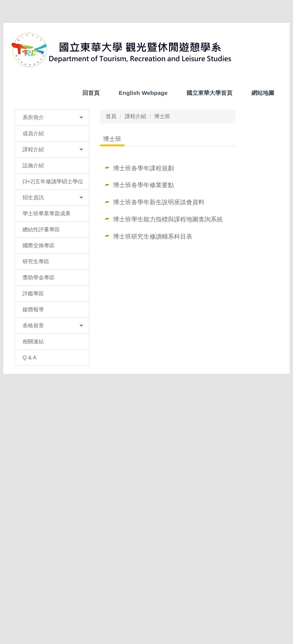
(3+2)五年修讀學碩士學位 (50, 320)
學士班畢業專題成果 (47, 356)
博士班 (159, 251)
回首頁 (91, 106)
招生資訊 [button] (51, 340)
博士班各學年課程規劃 (140, 303)
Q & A (30, 500)
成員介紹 (33, 268)
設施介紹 (33, 300)
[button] (19, 178)
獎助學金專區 (39, 420)
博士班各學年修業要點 (140, 319)
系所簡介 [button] (51, 252)
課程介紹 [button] (51, 284)
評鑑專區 (33, 436)
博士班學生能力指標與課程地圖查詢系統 (165, 354)
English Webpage (143, 106)
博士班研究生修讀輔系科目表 (150, 371)
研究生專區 (36, 404)
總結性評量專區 (41, 372)
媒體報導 (33, 452)
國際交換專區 (39, 388)
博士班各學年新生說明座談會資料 (156, 336)
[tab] (110, 235)
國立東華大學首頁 (209, 106)
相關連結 (33, 484)
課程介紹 (132, 251)
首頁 (108, 251)
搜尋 (273, 88)
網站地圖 (263, 106)
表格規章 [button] (51, 468)
